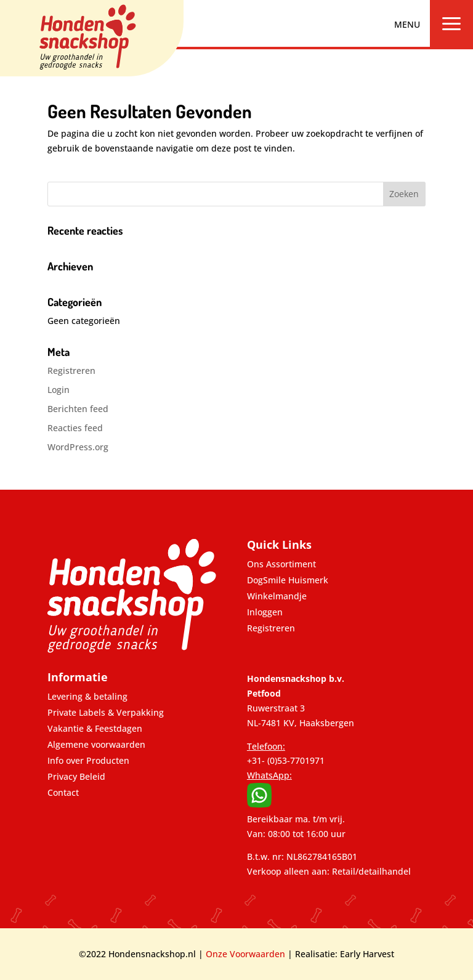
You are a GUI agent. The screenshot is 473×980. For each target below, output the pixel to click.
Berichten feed (78, 409)
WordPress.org (78, 447)
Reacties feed (75, 428)
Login (59, 390)
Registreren (71, 371)
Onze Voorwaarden (245, 954)
